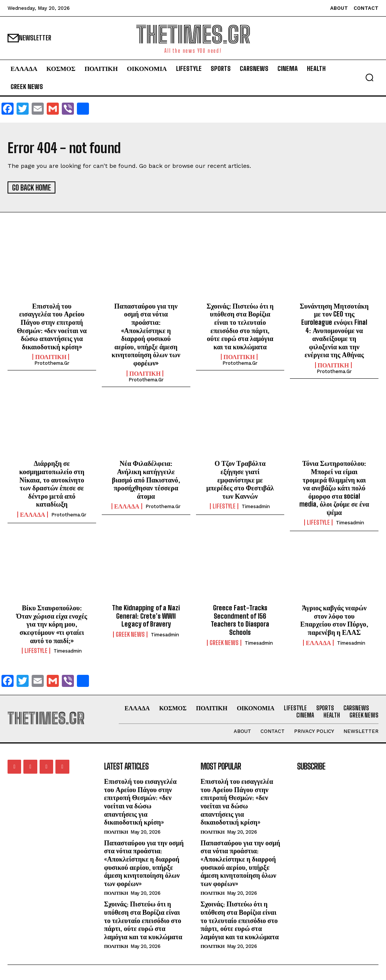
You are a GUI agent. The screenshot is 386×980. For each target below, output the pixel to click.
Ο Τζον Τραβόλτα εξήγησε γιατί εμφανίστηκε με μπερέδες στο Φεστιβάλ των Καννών (240, 479)
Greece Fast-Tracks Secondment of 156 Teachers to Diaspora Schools (240, 620)
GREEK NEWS (130, 634)
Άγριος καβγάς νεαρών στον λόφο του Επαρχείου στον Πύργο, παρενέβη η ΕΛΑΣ (334, 620)
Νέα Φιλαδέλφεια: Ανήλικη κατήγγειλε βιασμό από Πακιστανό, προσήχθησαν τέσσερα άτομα (146, 479)
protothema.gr (52, 363)
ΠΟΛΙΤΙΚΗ (51, 356)
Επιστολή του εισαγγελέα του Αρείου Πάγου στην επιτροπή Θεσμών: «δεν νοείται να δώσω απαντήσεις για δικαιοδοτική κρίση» (52, 326)
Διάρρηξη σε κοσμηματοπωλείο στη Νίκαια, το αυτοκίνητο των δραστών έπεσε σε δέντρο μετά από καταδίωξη (52, 483)
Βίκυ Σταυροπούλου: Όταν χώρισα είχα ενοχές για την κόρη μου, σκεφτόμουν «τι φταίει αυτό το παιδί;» (52, 624)
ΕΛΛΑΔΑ (33, 514)
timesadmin (256, 506)
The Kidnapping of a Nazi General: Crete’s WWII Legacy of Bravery (146, 615)
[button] (369, 77)
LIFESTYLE (224, 506)
